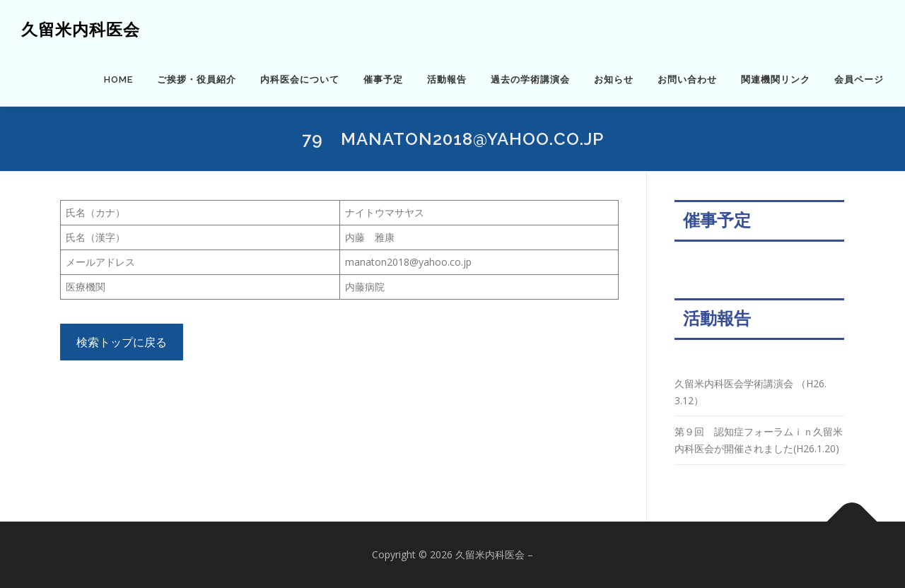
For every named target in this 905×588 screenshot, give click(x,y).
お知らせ (614, 80)
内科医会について (300, 80)
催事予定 (383, 80)
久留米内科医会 (81, 29)
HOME (118, 80)
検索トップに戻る (122, 342)
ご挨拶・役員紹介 (197, 80)
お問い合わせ (687, 80)
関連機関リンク (776, 80)
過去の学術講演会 (530, 80)
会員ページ (859, 80)
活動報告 (447, 80)
